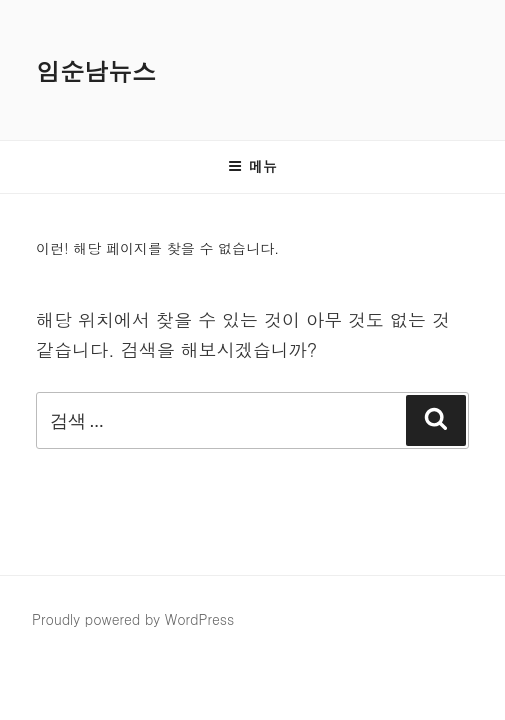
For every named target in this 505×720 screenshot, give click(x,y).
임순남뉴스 (96, 71)
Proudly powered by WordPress (133, 619)
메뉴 (252, 166)
